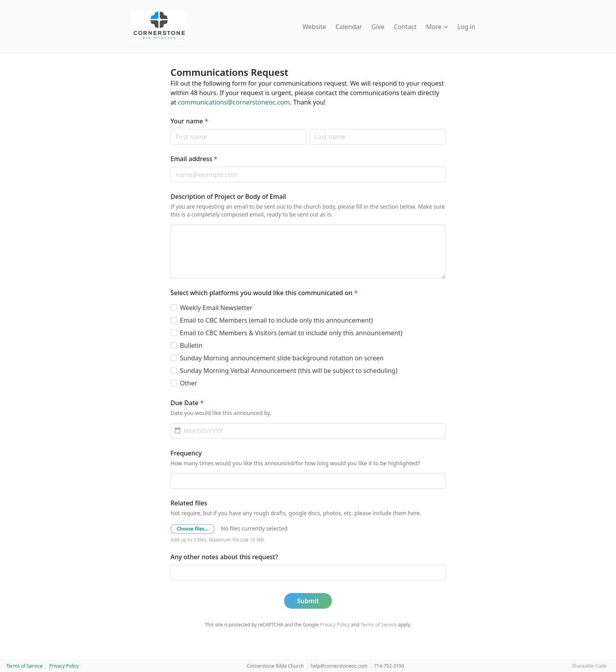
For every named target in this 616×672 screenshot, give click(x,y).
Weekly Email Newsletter (216, 308)
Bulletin (191, 345)
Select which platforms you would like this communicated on (264, 293)
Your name (189, 121)
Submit (308, 601)
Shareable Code (589, 666)
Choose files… (192, 529)
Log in (466, 27)
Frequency (186, 453)
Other (189, 383)
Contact (405, 27)
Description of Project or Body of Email (228, 196)
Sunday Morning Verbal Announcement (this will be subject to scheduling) (289, 371)
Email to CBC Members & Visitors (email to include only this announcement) (291, 333)
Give (378, 27)
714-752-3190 (389, 666)
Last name (309, 129)
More (437, 27)
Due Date (187, 403)
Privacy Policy (335, 625)
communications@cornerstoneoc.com (234, 102)
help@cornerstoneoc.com (339, 666)
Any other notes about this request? (224, 557)
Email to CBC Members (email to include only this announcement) (276, 320)
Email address (194, 159)
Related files (189, 503)
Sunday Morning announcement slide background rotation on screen (282, 358)
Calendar (349, 27)
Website (314, 27)
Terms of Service (379, 625)
